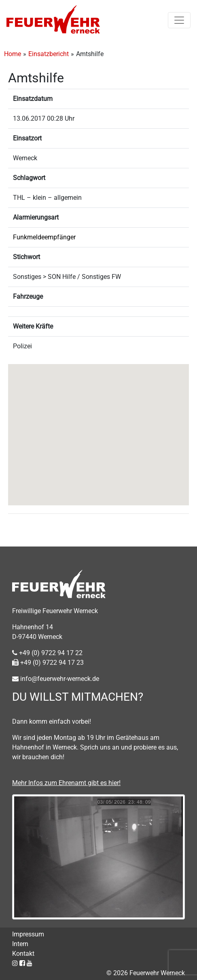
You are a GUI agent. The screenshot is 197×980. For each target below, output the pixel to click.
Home (13, 54)
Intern (20, 944)
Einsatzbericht (49, 54)
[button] (99, 427)
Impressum (28, 934)
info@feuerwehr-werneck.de (56, 679)
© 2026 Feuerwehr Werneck (146, 973)
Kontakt (23, 954)
